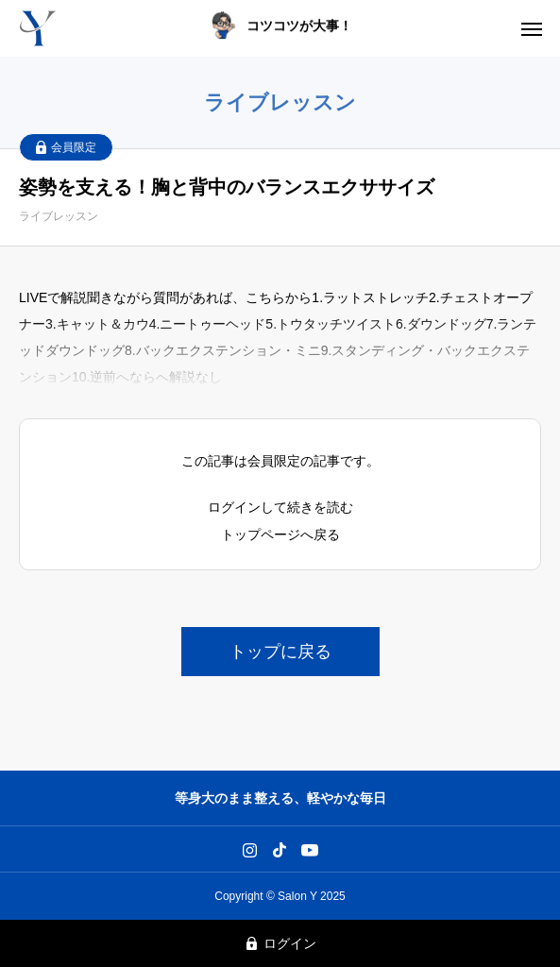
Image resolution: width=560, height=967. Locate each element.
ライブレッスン (59, 216)
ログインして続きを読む (280, 507)
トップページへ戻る (280, 534)
